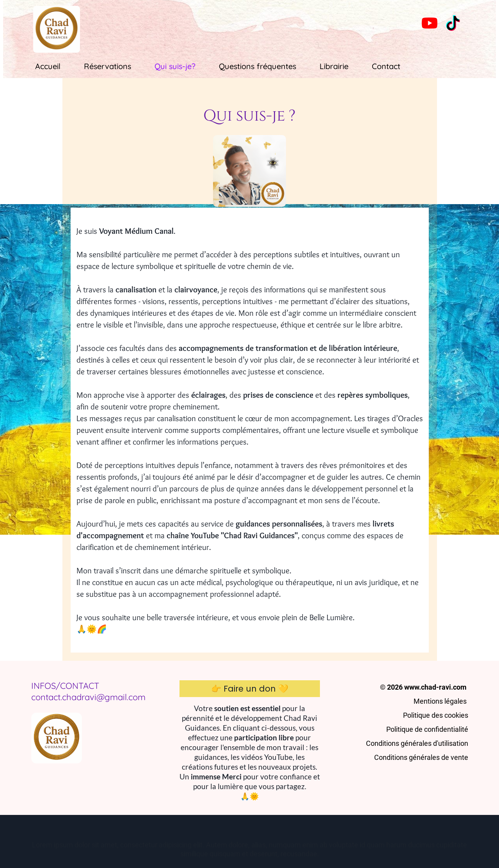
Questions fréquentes (257, 66)
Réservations (107, 66)
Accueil (48, 66)
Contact (386, 66)
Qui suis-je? (175, 66)
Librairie (334, 66)
